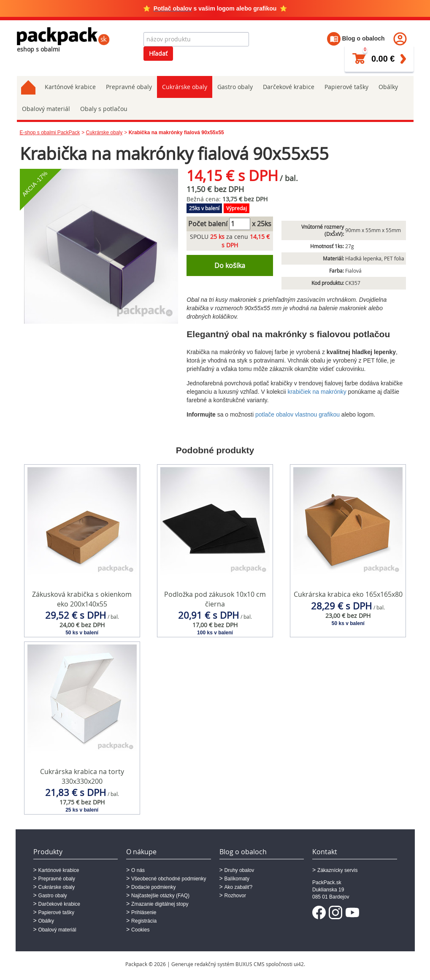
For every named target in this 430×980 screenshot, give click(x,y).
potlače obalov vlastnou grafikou (297, 414)
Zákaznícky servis (337, 870)
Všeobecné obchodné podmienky (169, 879)
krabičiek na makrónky (317, 392)
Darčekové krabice (289, 87)
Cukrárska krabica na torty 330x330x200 (82, 776)
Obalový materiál (46, 109)
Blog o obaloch (356, 38)
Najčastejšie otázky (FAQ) (160, 896)
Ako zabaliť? (239, 887)
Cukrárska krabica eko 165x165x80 (348, 594)
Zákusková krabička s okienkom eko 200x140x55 (82, 599)
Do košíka (230, 265)
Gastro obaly (235, 87)
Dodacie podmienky (153, 887)
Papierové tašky (346, 87)
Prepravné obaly (129, 87)
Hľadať (158, 53)
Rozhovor (235, 896)
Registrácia (144, 921)
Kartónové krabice (70, 87)
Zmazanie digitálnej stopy (160, 904)
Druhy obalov (239, 870)
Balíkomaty (237, 879)
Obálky (388, 87)
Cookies (140, 930)
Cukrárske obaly (185, 87)
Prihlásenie (144, 912)
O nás (138, 870)
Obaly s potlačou (104, 109)
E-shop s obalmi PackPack (50, 133)
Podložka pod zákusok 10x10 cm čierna (215, 599)
